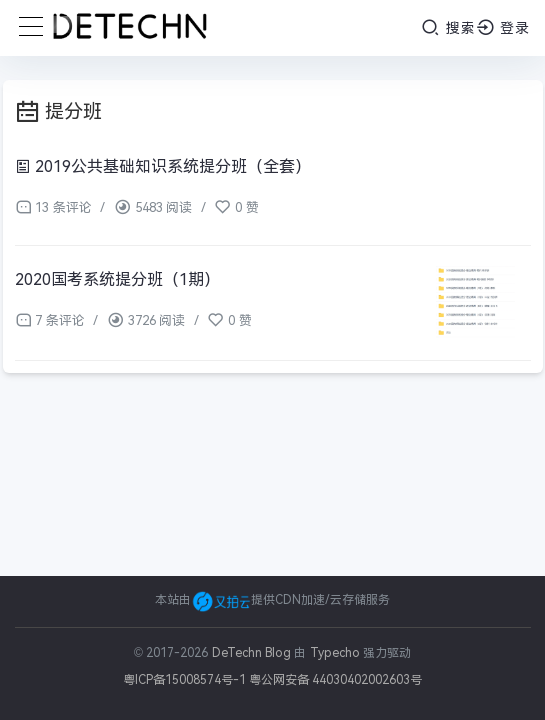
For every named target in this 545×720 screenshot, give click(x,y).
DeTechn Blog (253, 653)
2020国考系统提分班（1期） (117, 279)
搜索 (448, 27)
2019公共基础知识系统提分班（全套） (163, 166)
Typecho (335, 653)
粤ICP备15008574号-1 (184, 680)
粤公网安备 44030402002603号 (335, 680)
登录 (503, 27)
